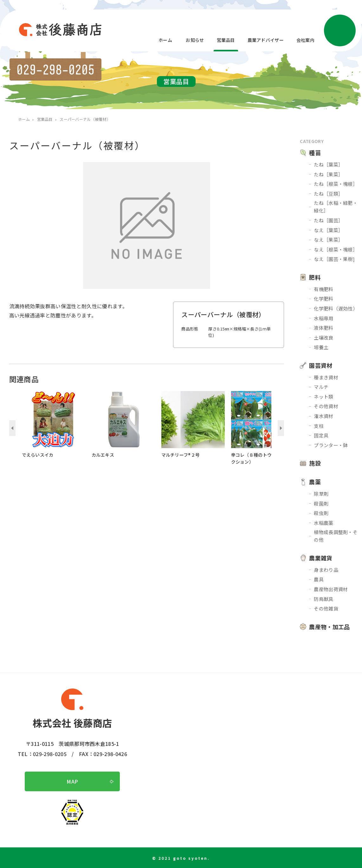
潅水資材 (323, 416)
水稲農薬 (323, 523)
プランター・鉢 (331, 445)
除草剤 (321, 494)
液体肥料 (323, 328)
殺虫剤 (321, 513)
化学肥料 (323, 299)
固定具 (321, 435)
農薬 (315, 482)
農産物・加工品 (329, 627)
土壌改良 (323, 338)
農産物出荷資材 (331, 589)
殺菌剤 (321, 503)
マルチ (321, 387)
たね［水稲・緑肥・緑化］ (336, 207)
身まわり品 (326, 570)
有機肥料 (323, 289)
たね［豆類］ (328, 194)
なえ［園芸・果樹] (334, 259)
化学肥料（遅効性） (336, 308)
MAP (72, 781)
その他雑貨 (326, 608)
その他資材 (326, 406)
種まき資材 (326, 377)
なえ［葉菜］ (328, 230)
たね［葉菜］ (328, 164)
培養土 (321, 347)
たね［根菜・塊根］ (336, 184)
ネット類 (323, 397)
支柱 (319, 426)
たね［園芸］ (328, 220)
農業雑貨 (321, 558)
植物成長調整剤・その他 (336, 536)
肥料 (315, 277)
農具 (319, 579)
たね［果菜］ (328, 174)
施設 (315, 463)
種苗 (315, 153)
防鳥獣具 (323, 599)
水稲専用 (323, 318)
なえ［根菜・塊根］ (336, 249)
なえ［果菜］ (328, 240)
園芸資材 (321, 365)
